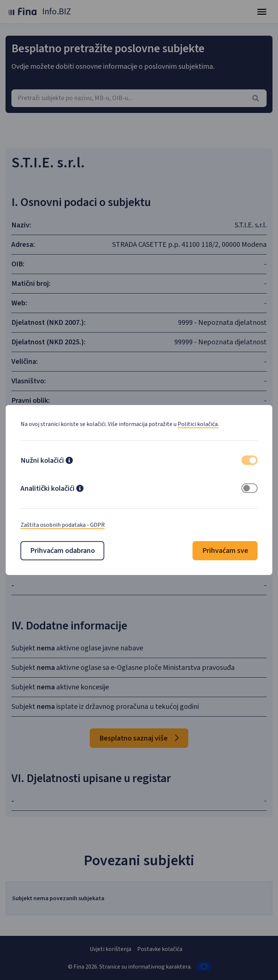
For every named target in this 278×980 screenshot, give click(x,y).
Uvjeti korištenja (111, 949)
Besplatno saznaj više (139, 738)
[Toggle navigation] (262, 12)
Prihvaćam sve (225, 551)
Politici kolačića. (198, 424)
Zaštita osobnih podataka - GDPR (63, 525)
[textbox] (139, 98)
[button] (69, 461)
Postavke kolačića (160, 949)
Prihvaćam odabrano (63, 551)
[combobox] (139, 98)
